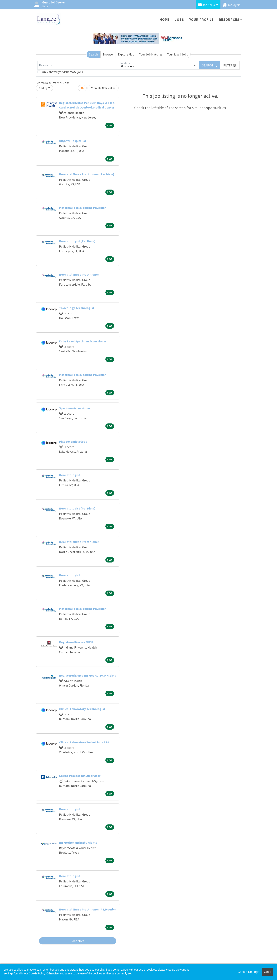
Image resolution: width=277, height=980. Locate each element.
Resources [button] (229, 19)
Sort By (43, 88)
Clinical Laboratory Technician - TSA (84, 742)
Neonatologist (70, 475)
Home (165, 19)
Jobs (179, 19)
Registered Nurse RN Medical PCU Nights (88, 675)
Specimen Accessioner (75, 408)
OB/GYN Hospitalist (73, 141)
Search (93, 54)
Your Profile (201, 19)
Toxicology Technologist (77, 308)
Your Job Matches (151, 54)
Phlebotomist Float (73, 442)
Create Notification (103, 88)
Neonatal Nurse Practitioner (79, 274)
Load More (78, 941)
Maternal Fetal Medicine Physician (83, 208)
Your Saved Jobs (178, 54)
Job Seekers (208, 5)
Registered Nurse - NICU (76, 642)
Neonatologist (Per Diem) (77, 241)
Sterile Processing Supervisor (80, 776)
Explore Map (126, 54)
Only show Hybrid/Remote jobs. (63, 72)
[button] (230, 65)
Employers (232, 5)
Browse (108, 54)
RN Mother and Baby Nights (78, 842)
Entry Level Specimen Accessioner (83, 341)
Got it (268, 972)
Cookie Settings (248, 972)
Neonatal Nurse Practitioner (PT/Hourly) (87, 909)
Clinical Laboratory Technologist (82, 709)
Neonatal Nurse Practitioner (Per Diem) (87, 174)
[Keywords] (78, 65)
